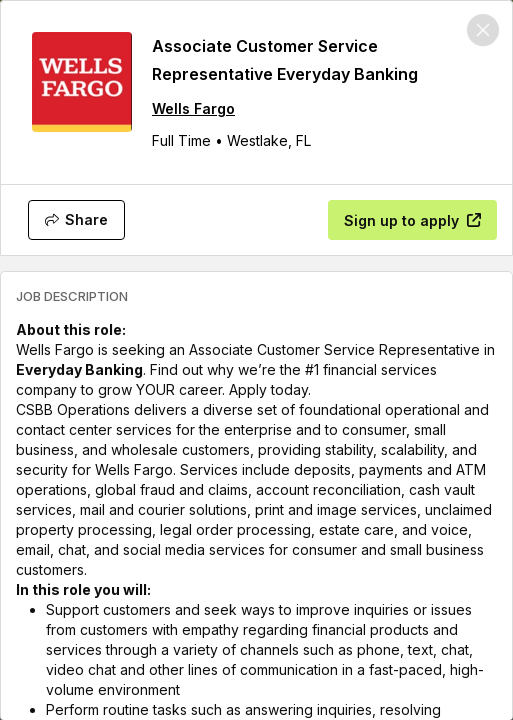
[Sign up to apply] (412, 220)
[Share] (76, 220)
